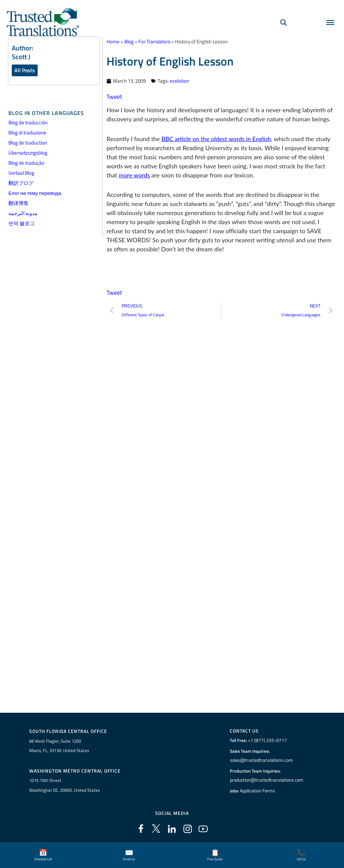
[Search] (284, 22)
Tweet (114, 96)
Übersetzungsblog (28, 153)
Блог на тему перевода (35, 193)
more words (135, 175)
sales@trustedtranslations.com (261, 760)
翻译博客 (18, 203)
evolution (179, 80)
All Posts (25, 70)
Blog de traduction (28, 143)
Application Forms (258, 791)
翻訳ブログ (21, 183)
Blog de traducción (28, 123)
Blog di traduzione (27, 133)
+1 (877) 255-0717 (266, 740)
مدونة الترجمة (23, 214)
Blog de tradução (26, 163)
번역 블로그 (21, 224)
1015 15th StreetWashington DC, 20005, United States (64, 785)
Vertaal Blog (21, 173)
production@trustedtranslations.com (267, 780)
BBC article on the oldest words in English (217, 138)
